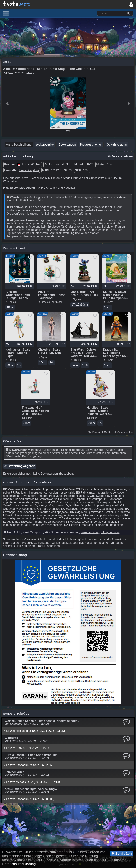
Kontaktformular (95, 543)
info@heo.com (110, 533)
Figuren (9, 73)
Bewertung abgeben (20, 466)
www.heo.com (90, 533)
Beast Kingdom (29, 171)
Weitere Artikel (45, 145)
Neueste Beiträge (16, 714)
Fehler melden (120, 157)
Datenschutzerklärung (19, 864)
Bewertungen (67, 145)
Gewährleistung (117, 145)
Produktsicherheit (91, 145)
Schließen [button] (122, 853)
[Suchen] (128, 13)
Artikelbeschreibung (19, 145)
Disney (30, 73)
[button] (6, 13)
